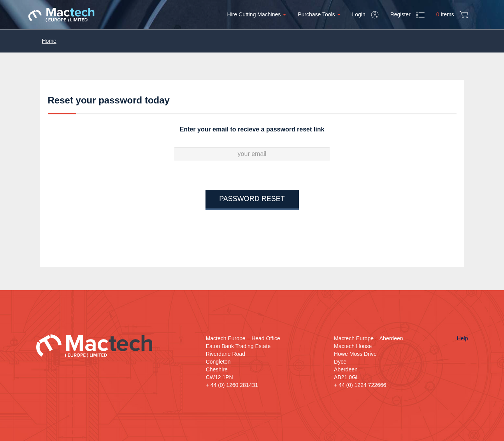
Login (365, 15)
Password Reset (252, 199)
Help (463, 338)
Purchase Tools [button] (319, 14)
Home (49, 41)
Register (407, 15)
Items (452, 15)
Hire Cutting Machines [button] (257, 14)
